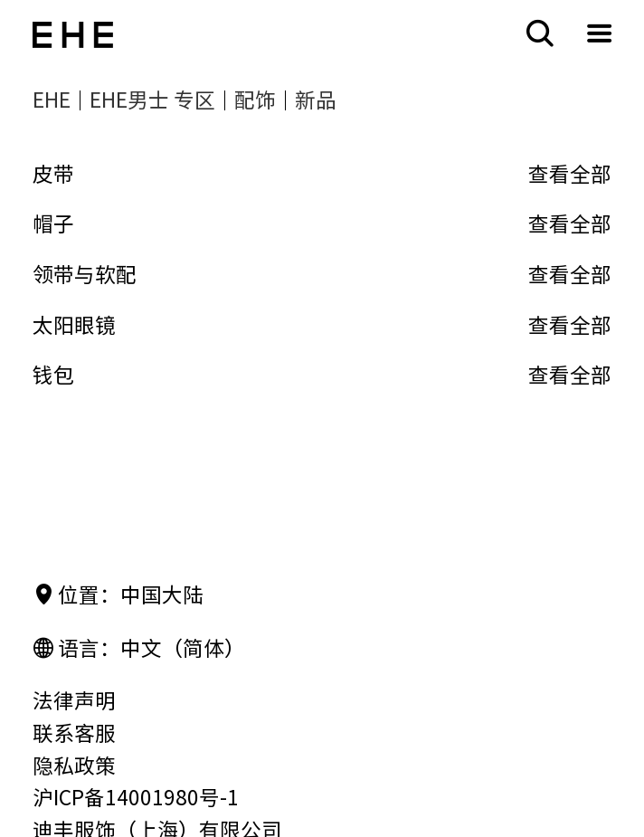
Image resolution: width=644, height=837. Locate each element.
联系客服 (74, 733)
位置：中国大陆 (118, 595)
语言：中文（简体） (139, 649)
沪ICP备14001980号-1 (136, 798)
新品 (316, 100)
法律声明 (74, 701)
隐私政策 (74, 766)
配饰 (255, 100)
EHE (52, 100)
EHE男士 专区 (152, 100)
